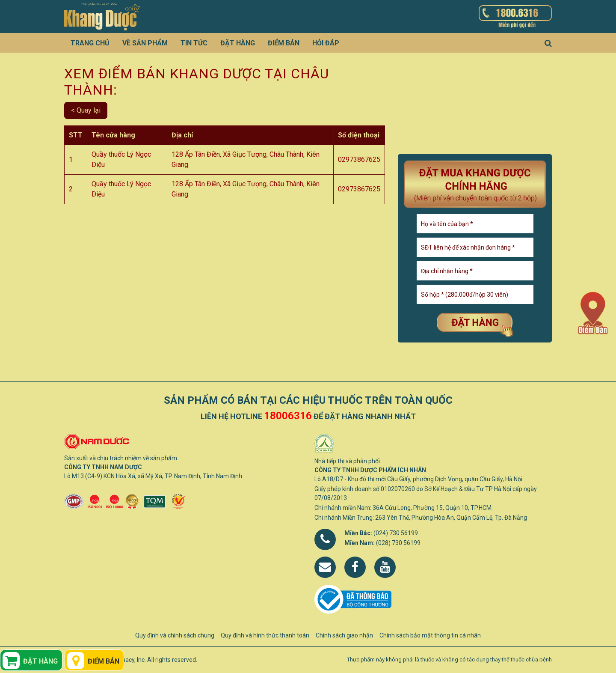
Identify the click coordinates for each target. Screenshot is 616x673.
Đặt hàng (238, 43)
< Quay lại (86, 110)
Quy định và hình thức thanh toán (265, 635)
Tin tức (194, 43)
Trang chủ (90, 43)
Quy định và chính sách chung (175, 635)
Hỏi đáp (326, 43)
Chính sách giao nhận (344, 635)
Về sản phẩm (145, 43)
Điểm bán (284, 43)
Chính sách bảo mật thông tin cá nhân (430, 635)
